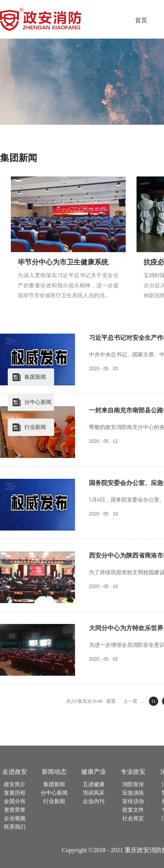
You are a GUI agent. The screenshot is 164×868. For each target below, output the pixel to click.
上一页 (130, 701)
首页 (141, 20)
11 (154, 701)
